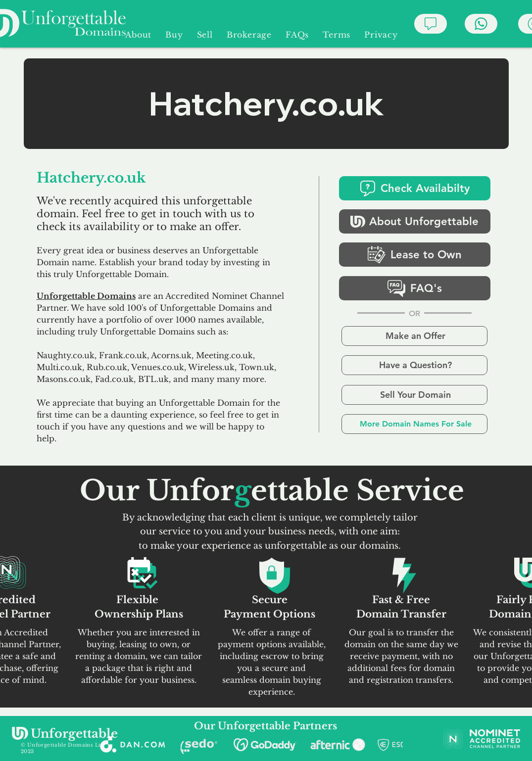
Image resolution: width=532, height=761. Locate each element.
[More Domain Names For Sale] (414, 424)
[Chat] (431, 24)
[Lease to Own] (415, 255)
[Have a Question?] (414, 365)
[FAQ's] (415, 288)
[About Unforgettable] (415, 221)
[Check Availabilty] (415, 188)
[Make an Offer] (414, 336)
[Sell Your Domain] (414, 395)
